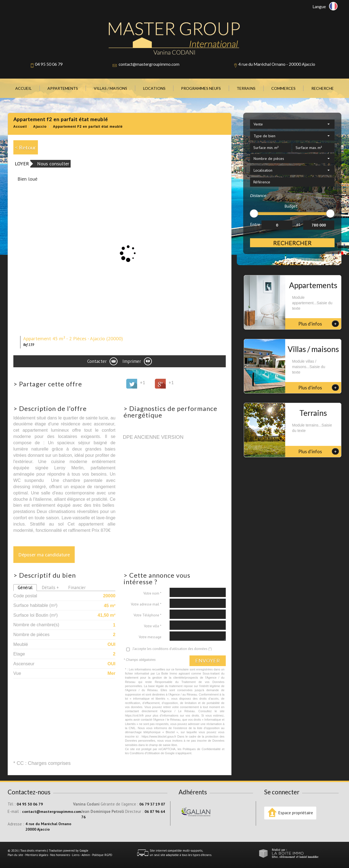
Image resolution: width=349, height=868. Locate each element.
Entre (255, 224)
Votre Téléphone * (148, 615)
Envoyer (208, 661)
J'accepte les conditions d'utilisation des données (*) (172, 649)
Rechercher (292, 243)
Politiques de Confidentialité (202, 749)
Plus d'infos (319, 324)
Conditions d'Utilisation (145, 753)
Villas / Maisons (111, 88)
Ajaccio (40, 127)
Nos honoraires (60, 855)
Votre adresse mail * (146, 604)
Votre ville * (153, 626)
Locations (154, 88)
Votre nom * (152, 593)
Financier (77, 587)
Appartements (63, 88)
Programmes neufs (201, 88)
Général (25, 587)
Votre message (150, 637)
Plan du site (15, 855)
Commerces (283, 88)
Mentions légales (37, 855)
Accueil (23, 88)
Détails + (50, 587)
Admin (86, 855)
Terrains (246, 88)
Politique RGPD (102, 855)
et (298, 224)
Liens (76, 855)
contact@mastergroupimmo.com (149, 64)
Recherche (323, 88)
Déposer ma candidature (44, 555)
